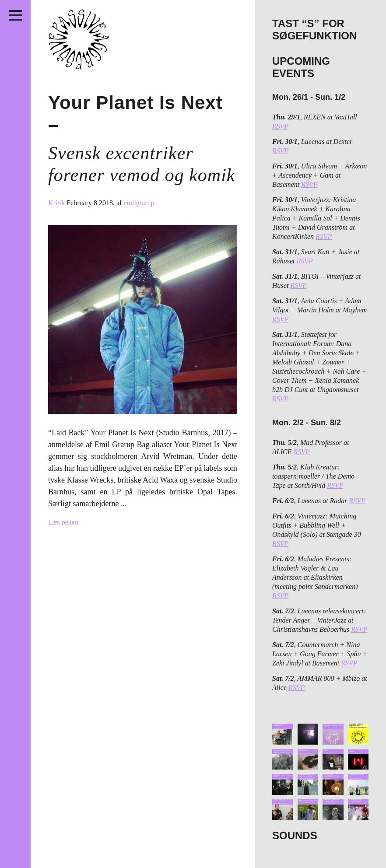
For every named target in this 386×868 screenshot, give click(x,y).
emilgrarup (139, 203)
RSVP (280, 126)
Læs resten (63, 522)
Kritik (57, 203)
